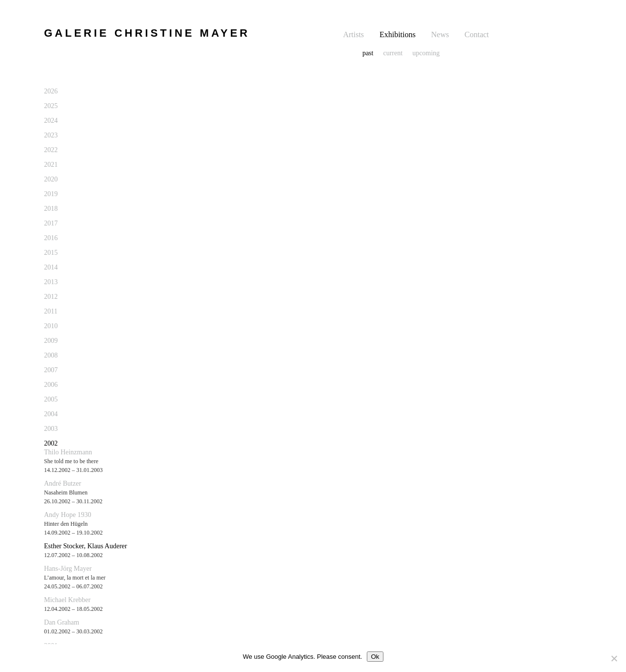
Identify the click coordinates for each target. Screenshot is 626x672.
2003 (51, 429)
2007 (51, 370)
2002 (51, 443)
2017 (51, 223)
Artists (353, 34)
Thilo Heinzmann (68, 452)
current (393, 53)
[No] (614, 658)
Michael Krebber (67, 600)
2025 (51, 106)
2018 (51, 209)
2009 (51, 341)
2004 (51, 414)
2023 (51, 135)
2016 (51, 238)
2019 (51, 194)
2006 (51, 385)
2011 (51, 311)
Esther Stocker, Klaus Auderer (86, 546)
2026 (51, 91)
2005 (51, 399)
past (368, 53)
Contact (477, 34)
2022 (51, 150)
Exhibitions (398, 34)
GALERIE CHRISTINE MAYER (147, 33)
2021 (51, 165)
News (440, 34)
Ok (375, 657)
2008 (51, 355)
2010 (51, 326)
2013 (51, 282)
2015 (51, 253)
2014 (51, 267)
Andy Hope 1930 (67, 515)
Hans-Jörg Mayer (68, 569)
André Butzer (63, 483)
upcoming (426, 53)
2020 (51, 179)
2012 (51, 297)
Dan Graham (62, 622)
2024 (51, 121)
